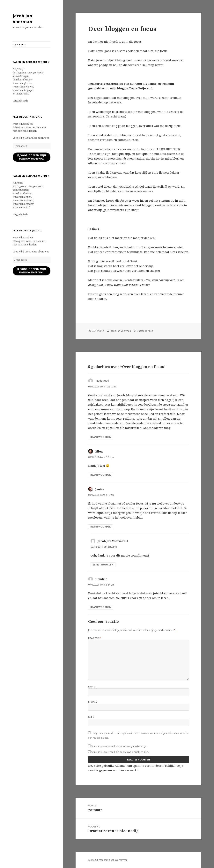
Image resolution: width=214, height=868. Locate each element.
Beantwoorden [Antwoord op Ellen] (101, 475)
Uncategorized (145, 331)
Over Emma (20, 45)
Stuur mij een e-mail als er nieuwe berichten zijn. (120, 752)
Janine (100, 489)
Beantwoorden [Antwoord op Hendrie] (101, 607)
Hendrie (101, 579)
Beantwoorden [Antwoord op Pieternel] (101, 437)
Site (91, 717)
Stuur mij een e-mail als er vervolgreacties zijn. (119, 746)
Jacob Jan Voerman (22, 19)
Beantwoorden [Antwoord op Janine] (101, 527)
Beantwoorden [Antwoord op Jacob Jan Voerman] (103, 565)
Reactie (95, 638)
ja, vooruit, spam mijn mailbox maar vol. (31, 157)
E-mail (93, 702)
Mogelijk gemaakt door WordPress (108, 860)
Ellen (99, 451)
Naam (92, 687)
